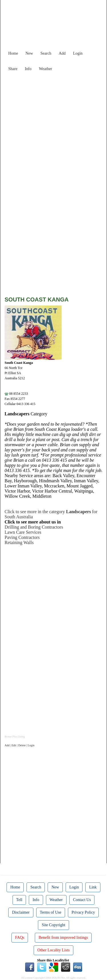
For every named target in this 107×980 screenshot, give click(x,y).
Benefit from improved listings (63, 938)
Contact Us (82, 900)
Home (13, 53)
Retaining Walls (19, 542)
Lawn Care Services (23, 532)
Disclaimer (21, 912)
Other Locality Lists (53, 950)
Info (28, 69)
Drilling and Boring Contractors (34, 527)
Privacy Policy (83, 912)
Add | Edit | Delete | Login (20, 745)
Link (93, 887)
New (29, 53)
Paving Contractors (22, 537)
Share (13, 69)
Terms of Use (51, 912)
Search (46, 53)
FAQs (20, 938)
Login (78, 53)
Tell (19, 900)
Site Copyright (53, 925)
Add (62, 53)
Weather (45, 69)
